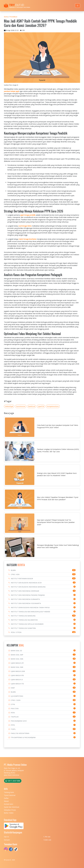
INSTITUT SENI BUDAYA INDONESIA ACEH (26, 583)
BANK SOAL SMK (17, 667)
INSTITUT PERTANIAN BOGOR (22, 579)
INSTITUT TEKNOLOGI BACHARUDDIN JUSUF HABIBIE (30, 612)
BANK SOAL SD (16, 651)
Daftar (6, 798)
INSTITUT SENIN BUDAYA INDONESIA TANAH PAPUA (30, 607)
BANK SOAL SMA (17, 659)
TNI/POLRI (15, 717)
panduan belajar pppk (12, 91)
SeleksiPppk (9, 406)
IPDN (13, 713)
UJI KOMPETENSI (17, 696)
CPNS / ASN (15, 574)
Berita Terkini (9, 813)
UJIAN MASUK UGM (18, 671)
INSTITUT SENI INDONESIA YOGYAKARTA (26, 603)
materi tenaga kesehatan (27, 239)
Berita (6, 17)
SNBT (13, 688)
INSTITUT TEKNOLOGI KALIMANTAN (24, 620)
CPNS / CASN (16, 700)
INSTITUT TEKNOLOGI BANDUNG (23, 616)
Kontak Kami (8, 804)
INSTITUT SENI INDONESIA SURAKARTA (25, 599)
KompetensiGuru (53, 406)
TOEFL (13, 729)
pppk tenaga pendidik (28, 215)
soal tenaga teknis (25, 226)
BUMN (13, 570)
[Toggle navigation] (78, 6)
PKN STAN (15, 708)
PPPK (13, 725)
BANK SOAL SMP (17, 655)
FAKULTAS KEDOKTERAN (20, 733)
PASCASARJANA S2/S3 (19, 721)
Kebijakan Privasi (10, 810)
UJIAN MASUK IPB (17, 675)
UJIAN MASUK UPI (17, 663)
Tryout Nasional (10, 795)
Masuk (6, 801)
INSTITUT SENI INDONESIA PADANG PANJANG (28, 595)
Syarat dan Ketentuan (12, 807)
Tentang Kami (9, 792)
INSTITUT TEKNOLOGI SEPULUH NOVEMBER (27, 624)
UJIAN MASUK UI (17, 680)
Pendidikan (13, 17)
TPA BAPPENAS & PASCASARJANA (23, 737)
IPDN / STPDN (16, 632)
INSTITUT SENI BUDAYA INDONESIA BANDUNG (28, 587)
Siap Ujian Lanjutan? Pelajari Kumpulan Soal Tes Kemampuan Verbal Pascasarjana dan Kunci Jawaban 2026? (56, 522)
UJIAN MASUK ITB (17, 684)
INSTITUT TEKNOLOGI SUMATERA (23, 628)
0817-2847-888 (13, 781)
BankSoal (32, 406)
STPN (13, 704)
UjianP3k (41, 406)
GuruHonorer (21, 406)
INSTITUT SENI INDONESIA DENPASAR (25, 591)
